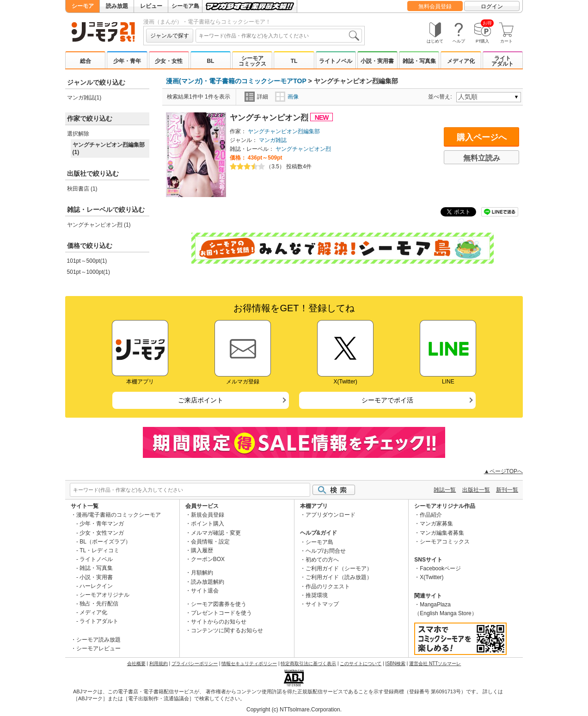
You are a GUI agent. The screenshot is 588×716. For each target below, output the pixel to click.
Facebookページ (440, 568)
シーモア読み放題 (98, 640)
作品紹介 (431, 515)
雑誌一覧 (445, 490)
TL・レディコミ (99, 550)
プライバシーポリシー (195, 664)
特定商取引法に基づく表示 (308, 664)
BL (210, 61)
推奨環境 (317, 595)
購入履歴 (202, 550)
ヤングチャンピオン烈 (270, 118)
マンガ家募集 (436, 524)
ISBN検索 (395, 664)
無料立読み (482, 158)
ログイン (492, 6)
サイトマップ (322, 604)
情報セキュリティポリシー (249, 664)
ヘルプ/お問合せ (326, 551)
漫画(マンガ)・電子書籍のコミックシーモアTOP (236, 81)
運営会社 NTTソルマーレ (435, 664)
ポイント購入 (208, 524)
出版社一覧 (476, 490)
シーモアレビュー (98, 648)
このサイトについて (361, 664)
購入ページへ (482, 137)
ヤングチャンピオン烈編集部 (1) (109, 148)
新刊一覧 (507, 490)
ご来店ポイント (201, 400)
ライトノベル (336, 61)
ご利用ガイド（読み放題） (339, 577)
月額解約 (202, 573)
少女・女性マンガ (102, 533)
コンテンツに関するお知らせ (227, 630)
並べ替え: (441, 97)
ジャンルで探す (170, 36)
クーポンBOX (208, 559)
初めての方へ (322, 560)
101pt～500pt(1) (87, 261)
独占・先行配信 (99, 604)
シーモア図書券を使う (219, 604)
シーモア (83, 6)
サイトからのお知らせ (219, 622)
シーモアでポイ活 (387, 400)
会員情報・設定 (210, 542)
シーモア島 (185, 6)
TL (294, 61)
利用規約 (159, 664)
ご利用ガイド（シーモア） (339, 568)
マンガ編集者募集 (442, 533)
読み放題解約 (208, 582)
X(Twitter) (432, 577)
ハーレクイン (96, 586)
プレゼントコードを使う (221, 613)
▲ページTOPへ (503, 471)
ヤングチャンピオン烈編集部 (284, 131)
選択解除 (78, 134)
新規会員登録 (208, 515)
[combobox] (279, 36)
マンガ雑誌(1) (84, 98)
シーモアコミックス (252, 61)
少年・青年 (127, 61)
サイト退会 (205, 591)
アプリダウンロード (331, 515)
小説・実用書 (377, 61)
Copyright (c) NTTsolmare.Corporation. (294, 710)
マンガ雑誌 (273, 140)
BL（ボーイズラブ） (105, 542)
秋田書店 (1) (82, 189)
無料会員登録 (435, 6)
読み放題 (117, 6)
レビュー (151, 6)
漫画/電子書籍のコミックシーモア (119, 515)
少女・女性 (169, 61)
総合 (86, 61)
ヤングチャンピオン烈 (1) (99, 225)
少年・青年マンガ (102, 524)
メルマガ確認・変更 (216, 533)
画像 (287, 97)
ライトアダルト (502, 61)
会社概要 (136, 664)
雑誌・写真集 (419, 61)
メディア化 (461, 61)
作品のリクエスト (328, 586)
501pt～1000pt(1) (89, 272)
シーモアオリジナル (104, 595)
